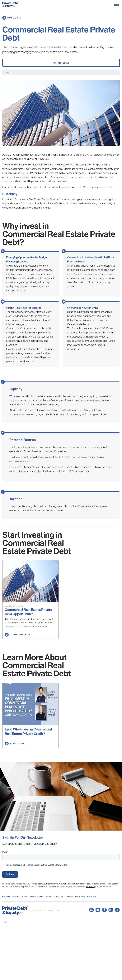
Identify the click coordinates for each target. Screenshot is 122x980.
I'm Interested (61, 63)
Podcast (16, 896)
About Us (69, 896)
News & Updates (36, 896)
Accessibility (49, 910)
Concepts (6, 896)
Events (24, 896)
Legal (58, 910)
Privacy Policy (91, 887)
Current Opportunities (54, 896)
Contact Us (92, 896)
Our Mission (80, 896)
